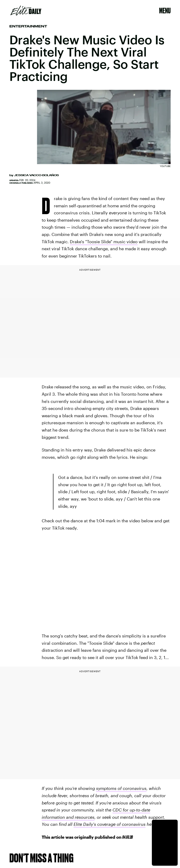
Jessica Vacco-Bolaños (36, 175)
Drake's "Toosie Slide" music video (104, 242)
